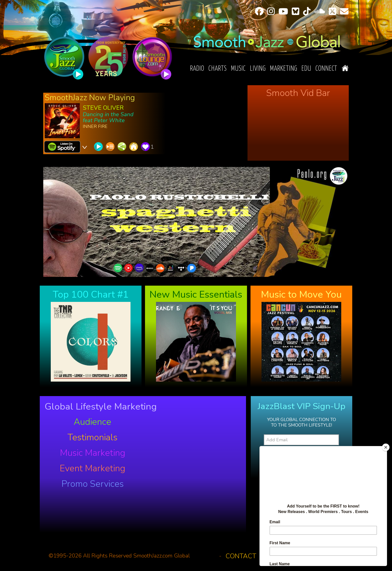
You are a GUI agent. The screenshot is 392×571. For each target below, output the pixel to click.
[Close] (386, 447)
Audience (92, 422)
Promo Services (93, 484)
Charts (218, 69)
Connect (326, 69)
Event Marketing (92, 469)
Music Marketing (93, 453)
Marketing (284, 69)
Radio (197, 69)
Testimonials (92, 438)
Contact (241, 556)
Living (258, 69)
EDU (306, 69)
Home (345, 68)
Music (238, 69)
